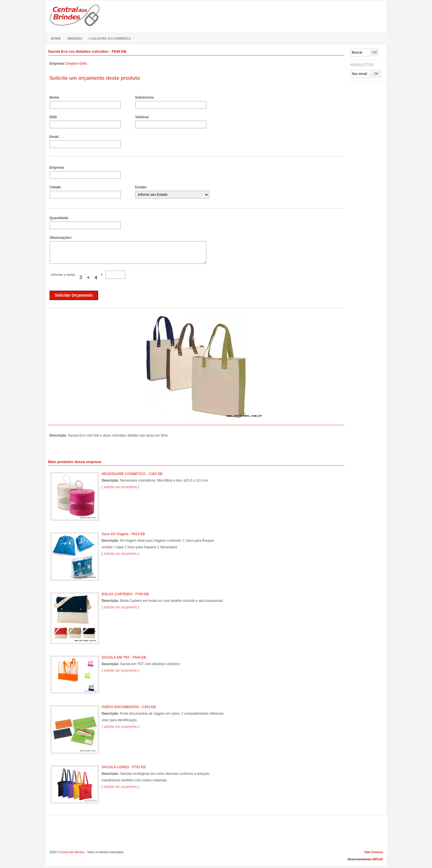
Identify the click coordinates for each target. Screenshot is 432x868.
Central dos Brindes (72, 852)
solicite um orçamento (120, 487)
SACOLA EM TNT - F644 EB (124, 657)
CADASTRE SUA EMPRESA (110, 38)
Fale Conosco (374, 852)
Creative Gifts (76, 64)
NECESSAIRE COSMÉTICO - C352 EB (132, 474)
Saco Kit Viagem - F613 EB (123, 534)
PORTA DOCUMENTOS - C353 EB (129, 707)
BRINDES (75, 38)
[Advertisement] (277, 16)
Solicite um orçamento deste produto (95, 78)
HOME (56, 38)
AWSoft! (378, 859)
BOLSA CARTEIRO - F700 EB (125, 594)
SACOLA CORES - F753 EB (124, 767)
